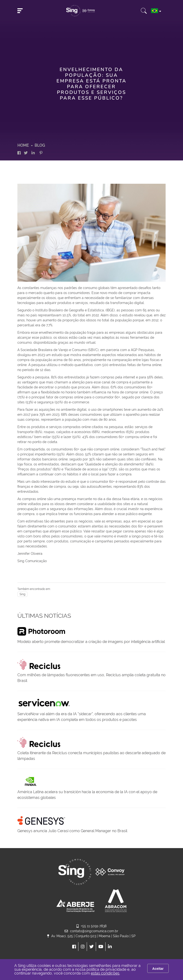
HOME (23, 145)
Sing (22, 594)
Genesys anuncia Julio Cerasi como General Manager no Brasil (72, 831)
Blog (40, 145)
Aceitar (158, 969)
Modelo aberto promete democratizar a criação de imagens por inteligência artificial (91, 642)
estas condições (105, 973)
